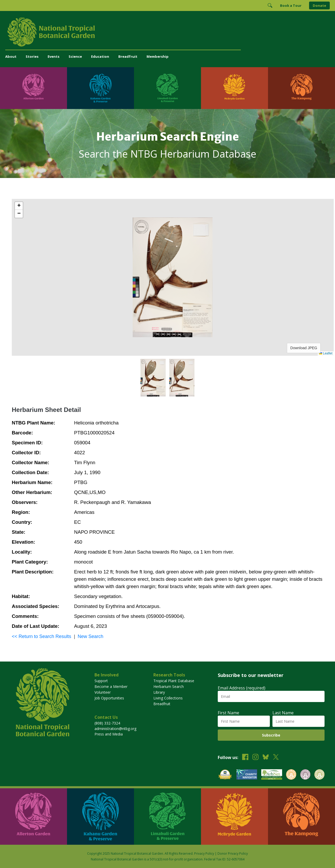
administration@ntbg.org (115, 729)
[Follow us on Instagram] (255, 758)
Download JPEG (304, 348)
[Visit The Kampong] (301, 88)
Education (100, 56)
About (11, 56)
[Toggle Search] (270, 5)
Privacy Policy (204, 853)
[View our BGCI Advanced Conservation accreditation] (319, 775)
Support (101, 681)
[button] (19, 206)
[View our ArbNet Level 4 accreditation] (272, 775)
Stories (32, 56)
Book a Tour (291, 5)
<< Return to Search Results (41, 636)
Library (159, 692)
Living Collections (168, 698)
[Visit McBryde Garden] (234, 88)
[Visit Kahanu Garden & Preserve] (100, 88)
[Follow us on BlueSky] (266, 758)
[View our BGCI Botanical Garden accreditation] (291, 775)
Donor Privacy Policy (233, 853)
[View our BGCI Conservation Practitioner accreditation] (305, 775)
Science (75, 56)
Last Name (283, 713)
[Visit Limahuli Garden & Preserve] (167, 88)
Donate (319, 5)
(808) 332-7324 (107, 723)
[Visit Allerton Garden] (33, 88)
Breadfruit (128, 56)
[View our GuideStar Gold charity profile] (225, 775)
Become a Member (111, 686)
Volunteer (103, 692)
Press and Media (109, 734)
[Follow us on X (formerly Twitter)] (276, 758)
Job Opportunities (109, 698)
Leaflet (326, 353)
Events (54, 56)
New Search (91, 636)
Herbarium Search (169, 686)
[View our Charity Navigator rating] (247, 775)
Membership (158, 56)
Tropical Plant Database (174, 681)
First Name (228, 713)
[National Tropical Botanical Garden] (167, 32)
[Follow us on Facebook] (245, 758)
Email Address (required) (242, 688)
